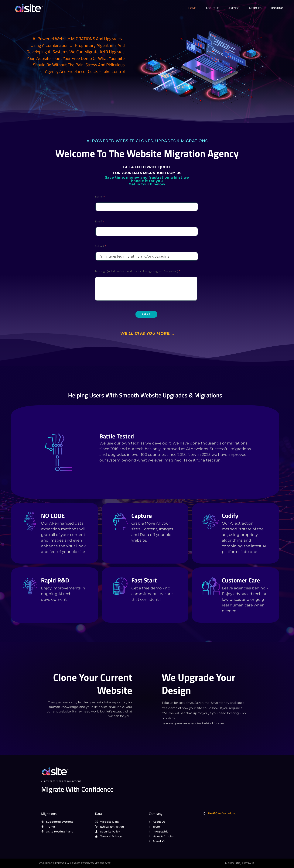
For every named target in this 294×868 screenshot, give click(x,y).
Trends (234, 8)
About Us (213, 8)
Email (99, 221)
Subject (101, 246)
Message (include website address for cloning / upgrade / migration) (138, 271)
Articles (255, 8)
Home (192, 8)
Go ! (146, 314)
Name (100, 196)
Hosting (277, 8)
